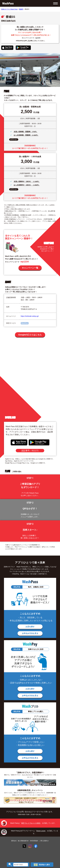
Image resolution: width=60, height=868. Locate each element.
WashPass (25, 323)
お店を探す (30, 627)
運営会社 (14, 841)
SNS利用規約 (34, 841)
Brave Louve (41, 831)
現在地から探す (42, 865)
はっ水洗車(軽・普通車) (22, 135)
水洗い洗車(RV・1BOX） (23, 181)
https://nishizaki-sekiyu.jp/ (30, 316)
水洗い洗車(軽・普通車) (22, 132)
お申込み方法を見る (30, 633)
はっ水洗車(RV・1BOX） (23, 185)
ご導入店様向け (44, 841)
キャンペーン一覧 (30, 268)
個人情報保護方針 (23, 841)
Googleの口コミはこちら (30, 335)
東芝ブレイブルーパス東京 (31, 823)
